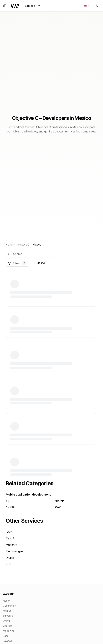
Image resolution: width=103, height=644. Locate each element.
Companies (9, 606)
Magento (12, 545)
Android (59, 501)
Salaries (7, 641)
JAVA (58, 507)
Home (9, 245)
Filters (17, 263)
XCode (10, 507)
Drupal (10, 558)
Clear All (39, 263)
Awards (7, 611)
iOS (8, 501)
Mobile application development (28, 494)
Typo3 (10, 538)
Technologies (15, 551)
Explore (33, 6)
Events (7, 621)
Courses (7, 626)
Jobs (6, 636)
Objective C (23, 245)
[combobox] (87, 6)
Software (8, 616)
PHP (9, 564)
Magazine (9, 631)
